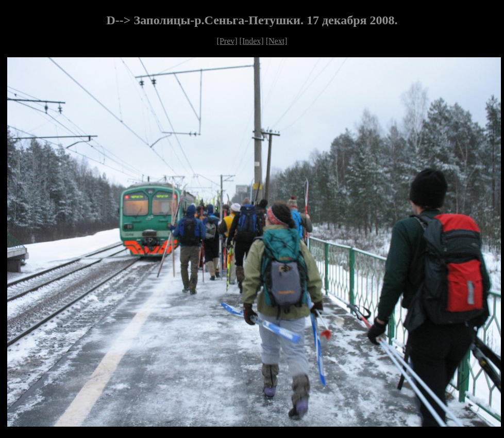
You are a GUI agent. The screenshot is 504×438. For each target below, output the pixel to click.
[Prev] (227, 41)
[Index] (252, 41)
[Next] (277, 41)
